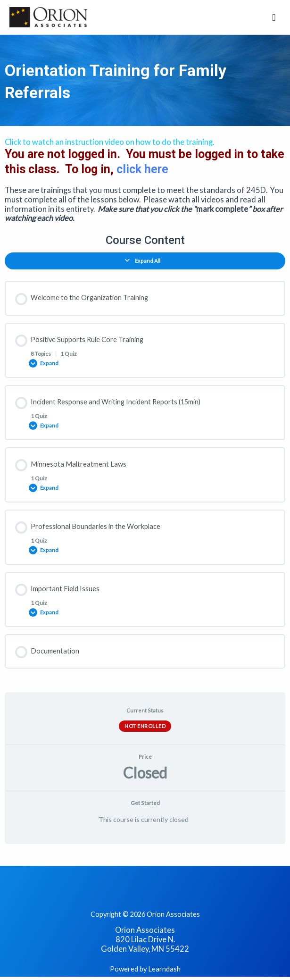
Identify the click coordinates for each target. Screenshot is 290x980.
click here (142, 169)
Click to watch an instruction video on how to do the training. (109, 142)
